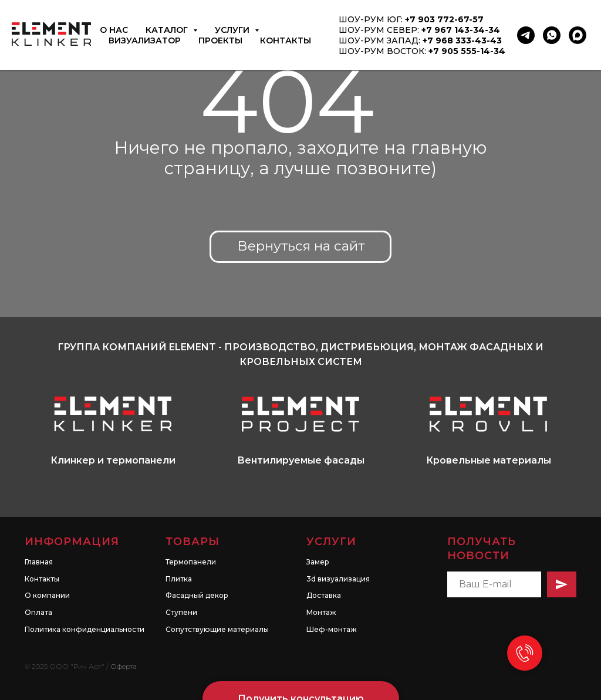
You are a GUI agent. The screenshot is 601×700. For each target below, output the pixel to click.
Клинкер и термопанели (113, 460)
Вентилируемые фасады (301, 460)
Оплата (38, 587)
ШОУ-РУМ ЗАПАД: (381, 40)
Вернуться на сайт (301, 246)
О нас (114, 30)
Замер (318, 537)
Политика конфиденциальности (85, 604)
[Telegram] (526, 35)
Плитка (179, 554)
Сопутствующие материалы (217, 604)
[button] (301, 674)
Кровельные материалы (489, 460)
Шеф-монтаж (332, 604)
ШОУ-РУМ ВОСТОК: (384, 51)
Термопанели (191, 537)
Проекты (220, 40)
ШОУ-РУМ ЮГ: (372, 19)
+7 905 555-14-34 (467, 51)
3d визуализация (338, 554)
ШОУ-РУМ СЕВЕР (378, 30)
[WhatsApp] (552, 35)
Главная (39, 537)
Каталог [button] (168, 30)
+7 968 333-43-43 (462, 40)
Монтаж (321, 587)
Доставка (324, 570)
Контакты (286, 40)
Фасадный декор (197, 570)
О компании (47, 570)
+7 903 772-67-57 (444, 19)
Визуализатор (145, 40)
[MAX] (578, 35)
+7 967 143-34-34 (461, 30)
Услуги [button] (233, 30)
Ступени (181, 587)
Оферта (124, 641)
